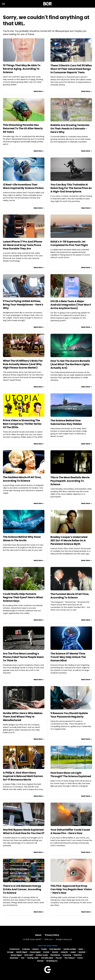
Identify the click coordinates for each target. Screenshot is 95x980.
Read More (38, 91)
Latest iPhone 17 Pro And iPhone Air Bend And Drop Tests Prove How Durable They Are (23, 245)
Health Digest (22, 952)
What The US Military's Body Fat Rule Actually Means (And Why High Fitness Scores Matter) (23, 364)
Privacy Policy (52, 935)
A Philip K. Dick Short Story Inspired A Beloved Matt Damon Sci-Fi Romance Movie (23, 776)
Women (40, 961)
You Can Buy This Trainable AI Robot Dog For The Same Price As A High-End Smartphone (71, 188)
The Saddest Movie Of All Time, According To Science (22, 479)
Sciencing (67, 955)
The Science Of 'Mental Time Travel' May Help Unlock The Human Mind (68, 657)
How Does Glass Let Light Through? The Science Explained (71, 775)
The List (59, 958)
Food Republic (55, 949)
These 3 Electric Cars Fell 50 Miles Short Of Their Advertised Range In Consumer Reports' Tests (71, 69)
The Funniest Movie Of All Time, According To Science (70, 596)
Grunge (10, 952)
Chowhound (14, 949)
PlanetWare (55, 955)
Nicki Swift (29, 955)
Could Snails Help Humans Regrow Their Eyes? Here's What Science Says (23, 597)
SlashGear (14, 958)
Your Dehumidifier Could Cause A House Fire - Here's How (70, 831)
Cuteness (26, 949)
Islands (55, 952)
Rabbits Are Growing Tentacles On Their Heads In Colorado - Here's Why (70, 129)
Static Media (35, 940)
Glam (81, 949)
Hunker (46, 952)
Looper (73, 952)
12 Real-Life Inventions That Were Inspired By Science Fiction (23, 186)
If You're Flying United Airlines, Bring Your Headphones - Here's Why (23, 305)
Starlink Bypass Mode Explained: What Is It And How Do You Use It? (24, 831)
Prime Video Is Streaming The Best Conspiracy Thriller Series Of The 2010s (22, 424)
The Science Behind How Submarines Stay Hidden (66, 422)
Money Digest (16, 955)
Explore (36, 949)
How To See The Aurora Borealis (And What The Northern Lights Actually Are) (70, 364)
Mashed (82, 952)
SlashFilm (78, 955)
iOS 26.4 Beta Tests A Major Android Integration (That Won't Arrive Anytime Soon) (71, 305)
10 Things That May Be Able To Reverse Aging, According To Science (22, 69)
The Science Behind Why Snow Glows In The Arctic (22, 539)
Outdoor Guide (42, 955)
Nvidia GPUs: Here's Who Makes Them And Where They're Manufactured (23, 717)
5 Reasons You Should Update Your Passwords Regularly (69, 715)
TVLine (80, 958)
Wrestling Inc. (52, 961)
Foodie (44, 949)
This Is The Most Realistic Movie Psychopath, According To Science (70, 481)
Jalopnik (64, 952)
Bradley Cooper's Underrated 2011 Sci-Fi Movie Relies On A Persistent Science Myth (69, 540)
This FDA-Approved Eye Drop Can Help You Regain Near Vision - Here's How (71, 889)
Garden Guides (70, 949)
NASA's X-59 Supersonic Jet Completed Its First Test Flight (69, 243)
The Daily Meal (47, 958)
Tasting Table (33, 958)
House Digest (35, 952)
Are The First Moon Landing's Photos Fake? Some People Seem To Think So (23, 657)
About (38, 935)
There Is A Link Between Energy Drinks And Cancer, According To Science (22, 889)
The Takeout (69, 958)
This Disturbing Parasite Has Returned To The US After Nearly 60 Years (23, 128)
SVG (23, 958)
